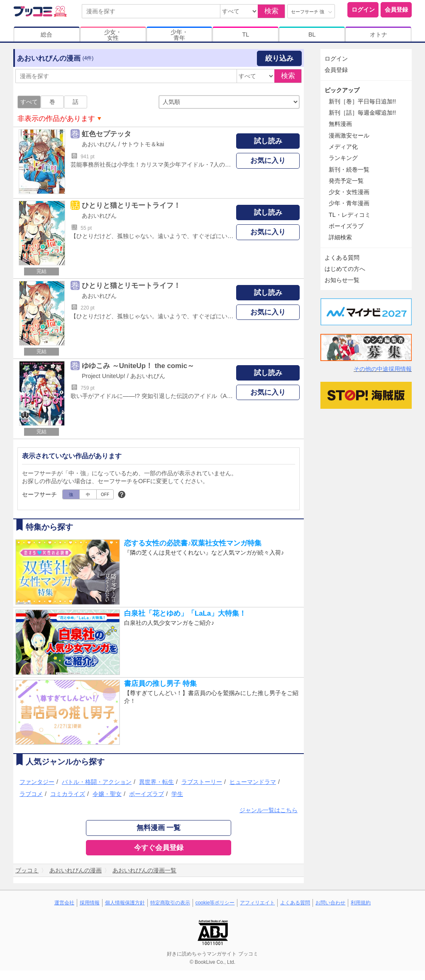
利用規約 (361, 903)
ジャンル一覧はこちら (269, 810)
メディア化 (343, 147)
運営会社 (64, 903)
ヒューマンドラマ (253, 782)
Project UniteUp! (104, 376)
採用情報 (90, 903)
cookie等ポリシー (215, 903)
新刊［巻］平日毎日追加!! (362, 101)
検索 (271, 11)
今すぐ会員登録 (159, 848)
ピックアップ (342, 90)
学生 (177, 794)
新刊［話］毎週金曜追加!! (362, 113)
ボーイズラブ (147, 794)
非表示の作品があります (56, 119)
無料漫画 (340, 124)
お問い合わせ (330, 903)
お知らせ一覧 (342, 280)
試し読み (268, 141)
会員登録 (396, 10)
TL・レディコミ (350, 215)
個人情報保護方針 (125, 903)
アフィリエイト (257, 903)
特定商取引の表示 (170, 903)
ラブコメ (31, 794)
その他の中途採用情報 (383, 369)
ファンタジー (37, 782)
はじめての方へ (345, 269)
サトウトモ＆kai (143, 144)
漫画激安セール (349, 135)
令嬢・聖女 (107, 794)
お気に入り (268, 161)
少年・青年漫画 (349, 203)
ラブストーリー (202, 782)
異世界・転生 (156, 782)
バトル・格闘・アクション (97, 782)
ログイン (363, 10)
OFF (105, 495)
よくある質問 (342, 258)
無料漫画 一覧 (159, 828)
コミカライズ (68, 794)
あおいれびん (99, 144)
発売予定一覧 (346, 181)
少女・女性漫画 (349, 192)
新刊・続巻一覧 (349, 169)
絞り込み (279, 58)
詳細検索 (340, 237)
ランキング (343, 158)
